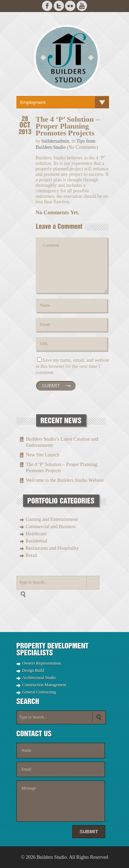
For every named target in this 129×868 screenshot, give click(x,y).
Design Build (33, 670)
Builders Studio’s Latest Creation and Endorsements (62, 442)
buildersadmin (55, 141)
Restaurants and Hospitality (52, 548)
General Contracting (39, 692)
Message (61, 801)
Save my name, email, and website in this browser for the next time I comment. (73, 366)
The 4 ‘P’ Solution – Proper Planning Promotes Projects (62, 468)
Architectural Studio (39, 678)
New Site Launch (43, 455)
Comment (72, 265)
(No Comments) (83, 147)
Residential (37, 541)
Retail (31, 555)
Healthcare (36, 534)
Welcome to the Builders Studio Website (65, 480)
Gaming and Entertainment (52, 519)
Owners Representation (42, 663)
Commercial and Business (51, 527)
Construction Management (44, 685)
